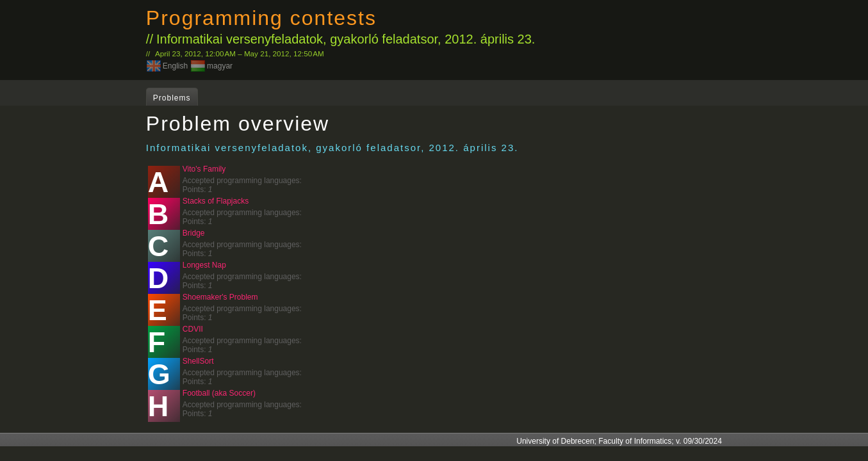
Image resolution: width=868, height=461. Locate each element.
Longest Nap (204, 265)
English (175, 66)
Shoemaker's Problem (220, 297)
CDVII (193, 329)
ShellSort (198, 361)
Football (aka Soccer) (219, 393)
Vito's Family (204, 169)
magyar (220, 66)
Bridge (194, 233)
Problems (172, 98)
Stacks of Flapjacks (216, 201)
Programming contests (261, 18)
